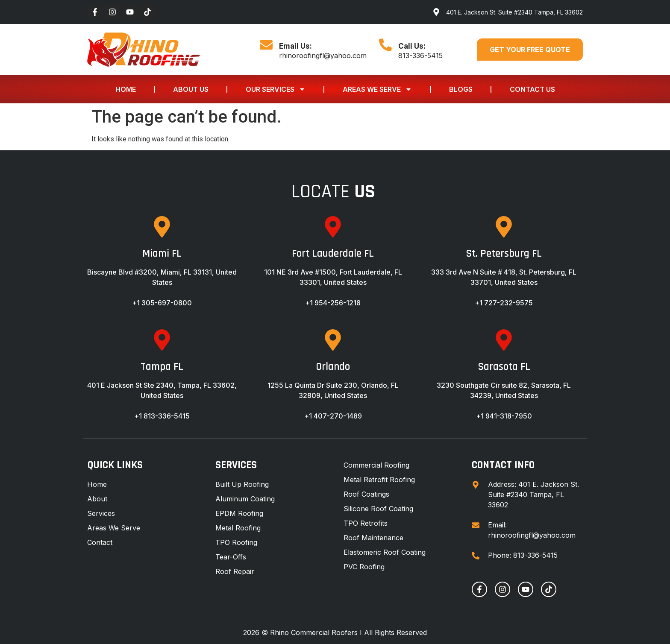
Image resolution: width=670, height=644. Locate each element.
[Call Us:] (385, 45)
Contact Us (532, 89)
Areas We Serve (377, 89)
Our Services (276, 89)
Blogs (461, 89)
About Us (191, 89)
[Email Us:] (266, 45)
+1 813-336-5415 (162, 416)
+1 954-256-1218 (333, 303)
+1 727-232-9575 (504, 303)
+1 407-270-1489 (333, 416)
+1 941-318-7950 (504, 416)
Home (126, 89)
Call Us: (412, 46)
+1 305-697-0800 (162, 303)
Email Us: (295, 46)
